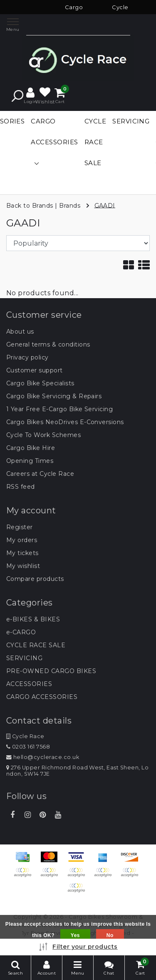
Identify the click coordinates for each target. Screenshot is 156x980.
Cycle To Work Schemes (43, 435)
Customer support (35, 370)
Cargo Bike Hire (31, 448)
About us (20, 332)
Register (20, 527)
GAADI (105, 205)
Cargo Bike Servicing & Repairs (54, 396)
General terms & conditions (48, 344)
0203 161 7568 (28, 747)
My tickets (22, 553)
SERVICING (24, 658)
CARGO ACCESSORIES (42, 697)
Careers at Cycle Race (40, 474)
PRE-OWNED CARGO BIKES (51, 671)
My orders (22, 540)
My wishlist (23, 566)
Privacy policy (27, 357)
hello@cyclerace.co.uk (43, 757)
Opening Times (30, 461)
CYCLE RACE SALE (36, 645)
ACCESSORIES (29, 684)
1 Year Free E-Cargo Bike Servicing (59, 409)
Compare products (35, 579)
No (110, 935)
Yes (75, 935)
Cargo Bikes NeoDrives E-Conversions (65, 422)
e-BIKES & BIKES (33, 619)
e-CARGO (21, 632)
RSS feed (21, 487)
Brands (70, 205)
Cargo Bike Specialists (40, 383)
